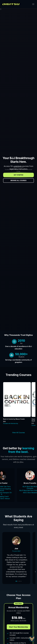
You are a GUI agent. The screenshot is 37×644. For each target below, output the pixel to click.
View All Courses (19, 433)
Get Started (18, 175)
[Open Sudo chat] (32, 639)
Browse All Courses (18, 180)
